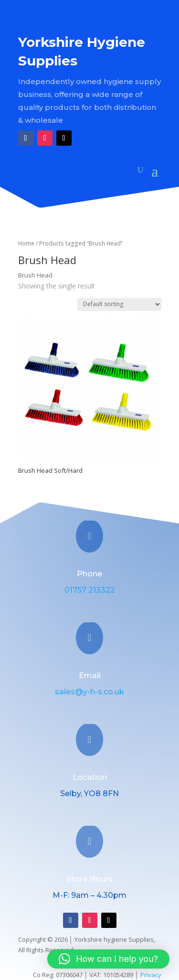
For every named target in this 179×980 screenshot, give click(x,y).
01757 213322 (90, 590)
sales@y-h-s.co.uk (89, 692)
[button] (108, 959)
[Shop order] (119, 304)
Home (26, 243)
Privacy (151, 975)
